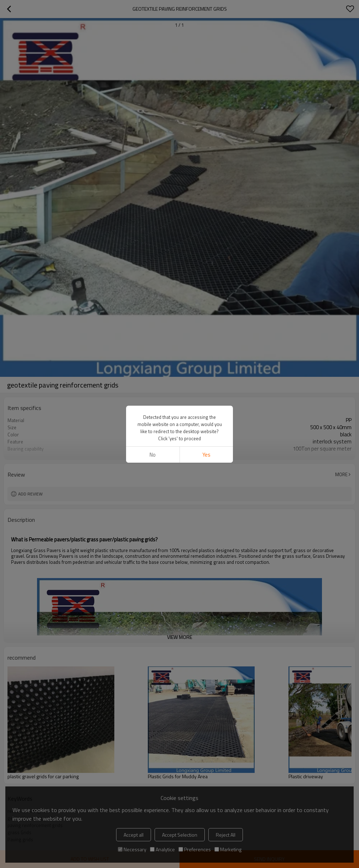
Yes (206, 455)
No (153, 455)
